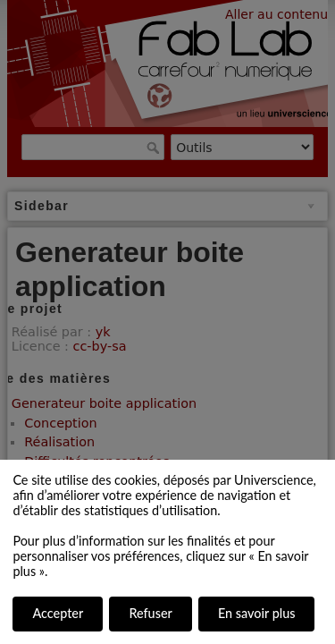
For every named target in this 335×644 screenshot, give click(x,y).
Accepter (58, 613)
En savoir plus (256, 613)
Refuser (150, 613)
